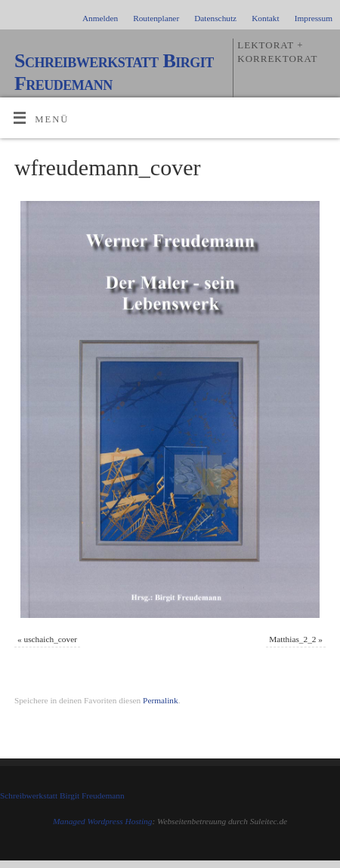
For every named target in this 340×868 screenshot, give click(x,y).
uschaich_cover (51, 639)
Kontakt (266, 18)
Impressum (314, 18)
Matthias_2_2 (292, 639)
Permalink (161, 700)
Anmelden (100, 18)
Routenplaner (156, 18)
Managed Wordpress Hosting (103, 821)
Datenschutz (215, 18)
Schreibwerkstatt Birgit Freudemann (114, 72)
